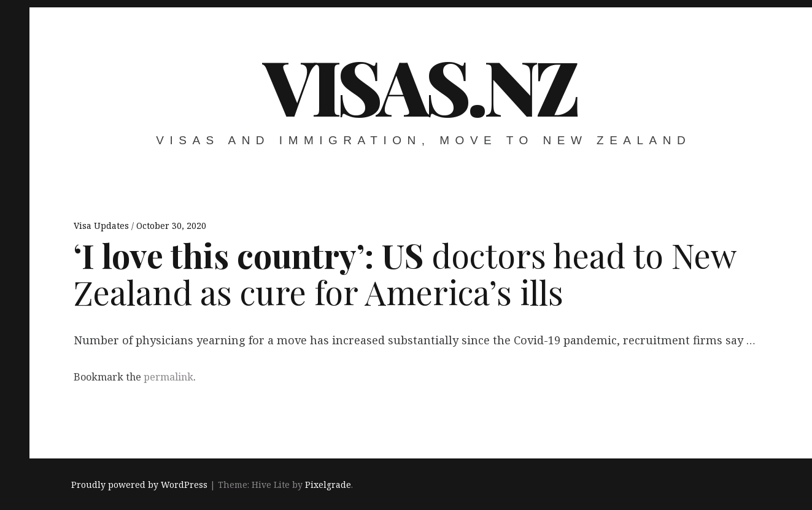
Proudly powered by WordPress (139, 485)
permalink (168, 377)
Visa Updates (102, 226)
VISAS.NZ (420, 85)
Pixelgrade (328, 485)
